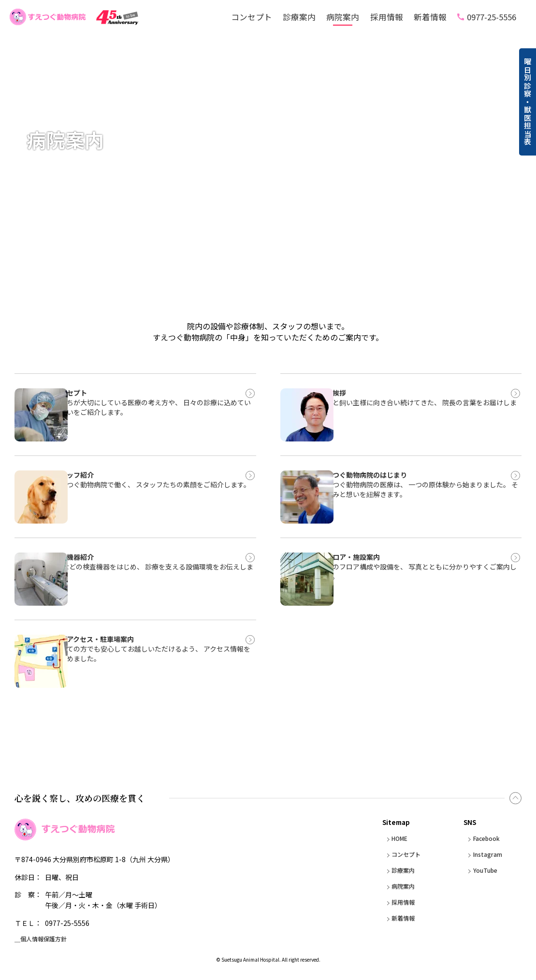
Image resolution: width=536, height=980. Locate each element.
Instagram (486, 854)
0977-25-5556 (492, 17)
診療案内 (299, 17)
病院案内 (343, 17)
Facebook (484, 838)
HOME (395, 838)
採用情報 (387, 17)
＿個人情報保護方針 (45, 940)
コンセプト (252, 17)
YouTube (483, 870)
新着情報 (430, 17)
